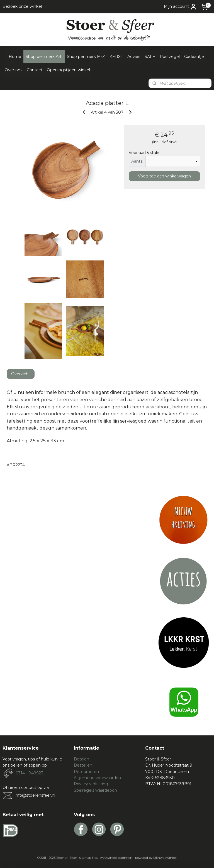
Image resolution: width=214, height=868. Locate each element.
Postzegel (170, 57)
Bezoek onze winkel (22, 6)
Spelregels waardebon (95, 790)
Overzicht (21, 374)
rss (96, 858)
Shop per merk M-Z (86, 57)
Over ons (14, 70)
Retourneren (86, 772)
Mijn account (180, 7)
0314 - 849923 (29, 773)
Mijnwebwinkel (165, 858)
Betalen (82, 759)
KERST (116, 57)
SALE (150, 57)
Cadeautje (194, 57)
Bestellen (83, 765)
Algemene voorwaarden (97, 778)
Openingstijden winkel (68, 70)
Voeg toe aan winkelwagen (164, 176)
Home (15, 57)
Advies (134, 57)
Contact (35, 70)
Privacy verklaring (91, 784)
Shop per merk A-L (44, 57)
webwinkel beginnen (116, 858)
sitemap (85, 858)
